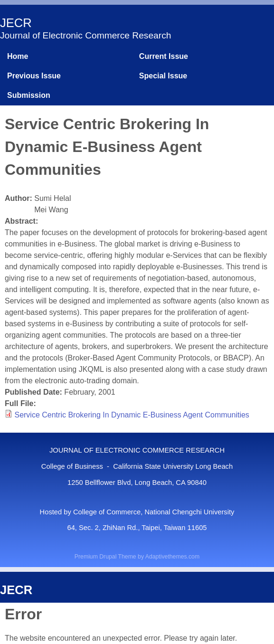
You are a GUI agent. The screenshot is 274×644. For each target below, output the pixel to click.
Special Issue (163, 76)
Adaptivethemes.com (172, 557)
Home (18, 56)
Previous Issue (34, 76)
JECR (16, 23)
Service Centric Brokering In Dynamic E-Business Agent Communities (132, 415)
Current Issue (164, 56)
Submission (29, 95)
